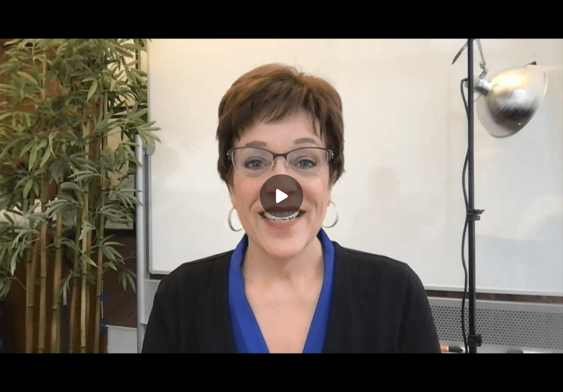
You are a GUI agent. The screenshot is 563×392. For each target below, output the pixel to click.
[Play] (281, 196)
